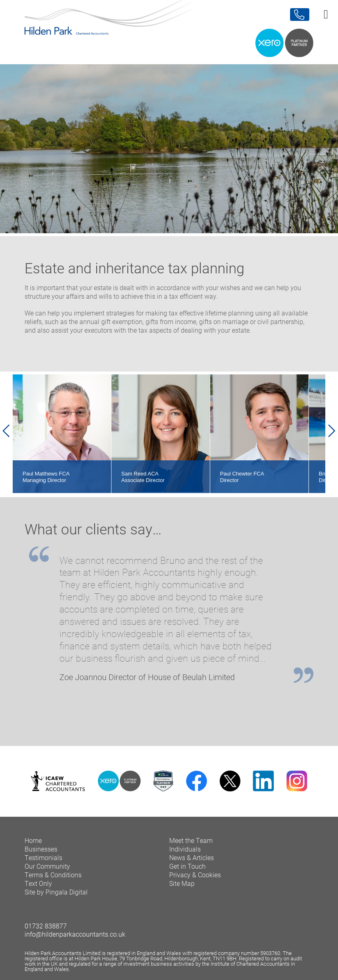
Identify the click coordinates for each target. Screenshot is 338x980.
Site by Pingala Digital (56, 892)
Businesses (41, 849)
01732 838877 (46, 926)
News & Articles (192, 857)
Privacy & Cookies (195, 875)
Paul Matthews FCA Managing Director (46, 477)
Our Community (47, 866)
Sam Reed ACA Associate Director (143, 477)
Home (33, 840)
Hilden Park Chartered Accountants (169, 28)
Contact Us (300, 15)
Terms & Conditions (53, 875)
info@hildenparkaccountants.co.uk (75, 934)
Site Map (182, 883)
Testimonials (43, 857)
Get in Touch (187, 866)
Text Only (38, 883)
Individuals (185, 849)
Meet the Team (191, 840)
